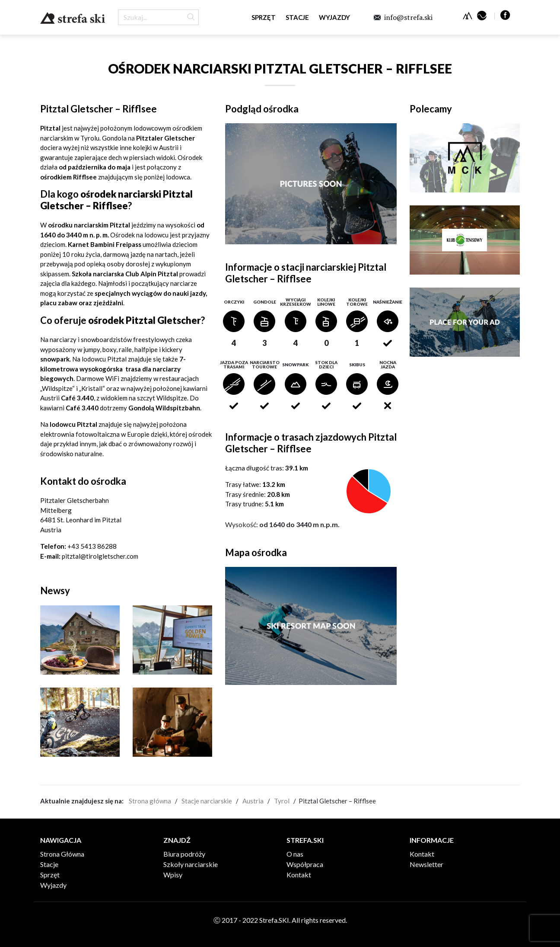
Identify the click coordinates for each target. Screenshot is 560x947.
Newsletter (426, 864)
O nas (295, 854)
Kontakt (299, 875)
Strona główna (150, 801)
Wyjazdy (334, 17)
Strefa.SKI (73, 18)
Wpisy (173, 875)
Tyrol (282, 801)
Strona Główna (62, 854)
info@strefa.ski (408, 17)
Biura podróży (184, 854)
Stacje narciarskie (207, 801)
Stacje (297, 17)
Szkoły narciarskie (191, 864)
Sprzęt (264, 17)
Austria (253, 801)
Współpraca (305, 864)
